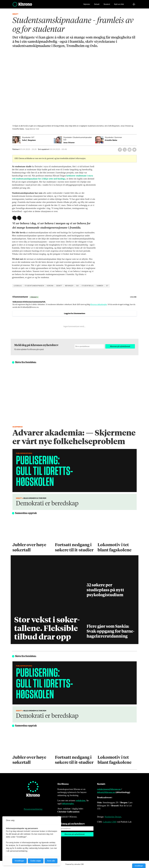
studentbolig (88, 286)
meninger (69, 286)
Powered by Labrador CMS (75, 864)
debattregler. (68, 804)
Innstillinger (139, 866)
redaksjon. (81, 800)
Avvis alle (51, 861)
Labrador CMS (110, 822)
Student (107, 5)
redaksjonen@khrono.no (109, 789)
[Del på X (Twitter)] (125, 150)
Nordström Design (113, 817)
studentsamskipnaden (34, 286)
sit (107, 286)
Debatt (97, 5)
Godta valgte (36, 861)
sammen (100, 286)
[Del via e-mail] (134, 150)
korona (50, 286)
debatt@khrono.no (106, 792)
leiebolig (18, 286)
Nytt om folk (119, 5)
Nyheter (87, 5)
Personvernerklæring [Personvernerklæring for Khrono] (33, 809)
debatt (59, 286)
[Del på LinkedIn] (130, 150)
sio (77, 286)
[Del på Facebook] (120, 150)
